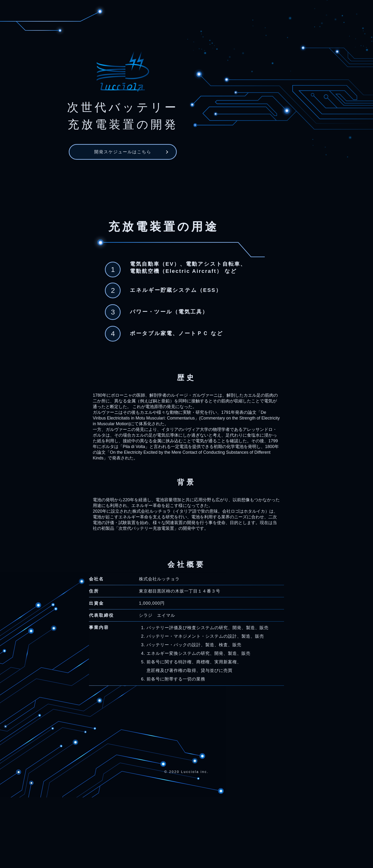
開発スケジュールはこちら (123, 158)
